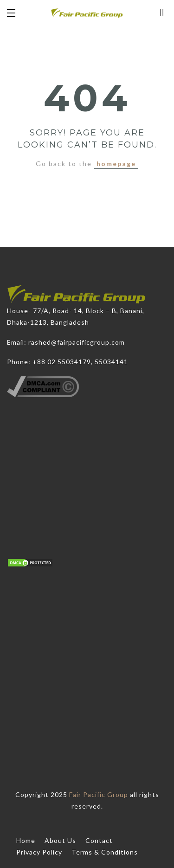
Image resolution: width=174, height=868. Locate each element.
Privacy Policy (39, 852)
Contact (99, 840)
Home (26, 840)
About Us (60, 840)
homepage (116, 164)
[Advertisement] (87, 655)
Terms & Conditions (105, 852)
